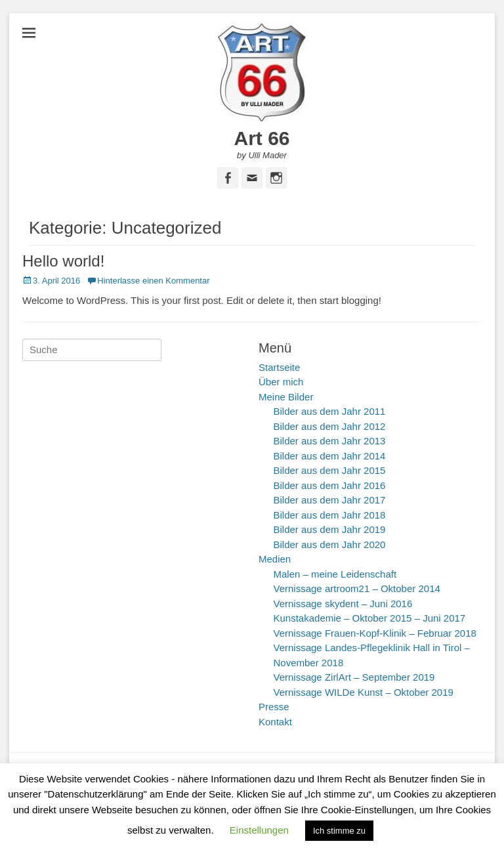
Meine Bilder (286, 397)
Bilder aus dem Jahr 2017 (330, 500)
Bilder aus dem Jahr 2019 (330, 529)
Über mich (281, 382)
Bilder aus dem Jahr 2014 (330, 456)
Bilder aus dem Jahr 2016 (330, 485)
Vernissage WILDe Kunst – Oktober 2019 (364, 692)
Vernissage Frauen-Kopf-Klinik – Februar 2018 (375, 633)
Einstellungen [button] (259, 830)
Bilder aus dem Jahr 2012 (330, 426)
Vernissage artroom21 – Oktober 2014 (357, 588)
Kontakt (275, 722)
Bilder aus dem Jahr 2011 (330, 411)
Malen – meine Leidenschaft (335, 574)
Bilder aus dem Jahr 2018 (330, 515)
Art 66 (262, 138)
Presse (274, 707)
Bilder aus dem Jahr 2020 (330, 544)
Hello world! (63, 261)
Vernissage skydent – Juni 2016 (343, 604)
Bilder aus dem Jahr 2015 (330, 470)
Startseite (279, 367)
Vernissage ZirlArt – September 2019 (354, 677)
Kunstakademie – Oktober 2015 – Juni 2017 (370, 618)
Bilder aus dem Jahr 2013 (330, 441)
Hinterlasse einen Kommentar (153, 281)
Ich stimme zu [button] (339, 831)
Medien (275, 559)
